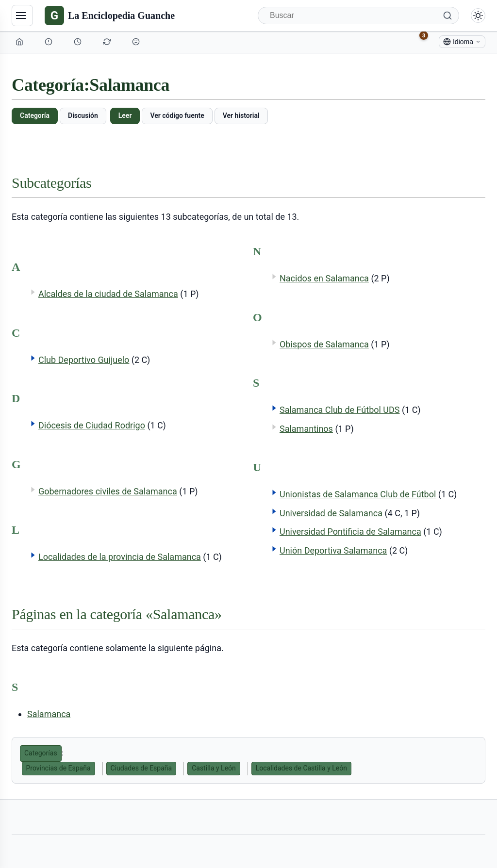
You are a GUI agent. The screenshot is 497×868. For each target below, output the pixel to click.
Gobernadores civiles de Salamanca (108, 491)
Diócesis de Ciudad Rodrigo (92, 425)
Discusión (83, 115)
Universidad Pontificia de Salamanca (350, 532)
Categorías (41, 753)
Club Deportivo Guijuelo (84, 360)
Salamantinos (306, 429)
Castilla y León (214, 768)
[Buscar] (358, 16)
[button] (33, 358)
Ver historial (241, 115)
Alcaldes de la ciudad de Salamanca (108, 294)
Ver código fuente (177, 115)
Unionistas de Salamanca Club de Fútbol (358, 494)
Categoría (35, 115)
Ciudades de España (141, 768)
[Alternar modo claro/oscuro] (478, 16)
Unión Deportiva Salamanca (333, 550)
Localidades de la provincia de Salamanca (120, 557)
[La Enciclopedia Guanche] (110, 16)
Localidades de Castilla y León (301, 768)
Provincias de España (58, 768)
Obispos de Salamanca (324, 344)
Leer (125, 115)
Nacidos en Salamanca (324, 278)
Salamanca (49, 714)
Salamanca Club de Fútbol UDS (340, 410)
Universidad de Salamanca (331, 513)
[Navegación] (22, 16)
